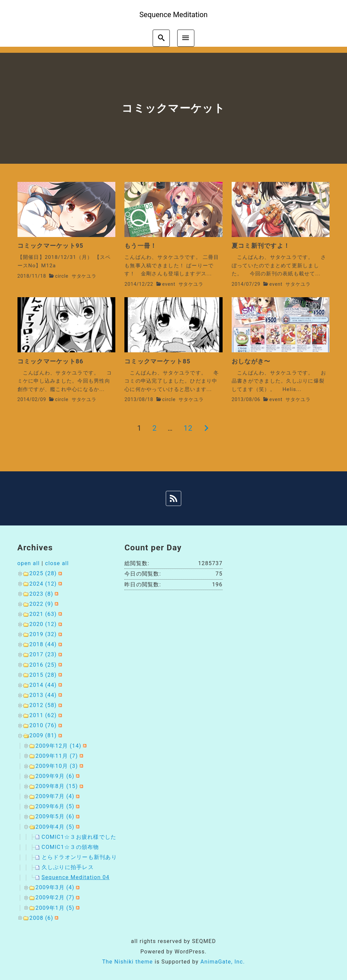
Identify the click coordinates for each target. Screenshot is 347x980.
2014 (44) (43, 685)
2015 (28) (43, 675)
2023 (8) (42, 594)
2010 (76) (43, 725)
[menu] (186, 38)
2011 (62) (43, 715)
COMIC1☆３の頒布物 (70, 847)
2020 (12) (43, 624)
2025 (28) (43, 573)
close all (57, 563)
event (169, 284)
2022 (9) (42, 604)
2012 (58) (43, 705)
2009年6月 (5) (55, 806)
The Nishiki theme (128, 962)
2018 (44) (43, 644)
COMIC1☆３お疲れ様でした (79, 837)
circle (62, 276)
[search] (161, 38)
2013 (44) (43, 695)
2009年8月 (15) (57, 786)
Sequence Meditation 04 (76, 877)
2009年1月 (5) (55, 908)
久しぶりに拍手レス (68, 867)
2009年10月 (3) (57, 766)
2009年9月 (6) (55, 776)
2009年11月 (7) (57, 756)
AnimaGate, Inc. (223, 962)
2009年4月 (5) (55, 827)
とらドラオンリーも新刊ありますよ (88, 857)
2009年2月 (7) (55, 897)
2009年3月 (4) (55, 887)
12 (188, 428)
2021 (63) (43, 614)
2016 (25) (43, 665)
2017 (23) (43, 654)
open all (29, 563)
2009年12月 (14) (59, 746)
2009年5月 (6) (55, 816)
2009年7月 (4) (55, 796)
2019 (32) (43, 634)
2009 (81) (43, 735)
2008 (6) (42, 918)
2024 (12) (43, 584)
